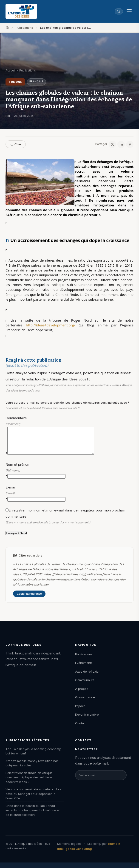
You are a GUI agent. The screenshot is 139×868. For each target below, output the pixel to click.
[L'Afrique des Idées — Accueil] (21, 11)
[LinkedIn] (121, 144)
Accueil (10, 70)
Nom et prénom (69, 476)
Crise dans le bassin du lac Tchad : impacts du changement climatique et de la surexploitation (33, 816)
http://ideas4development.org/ (52, 325)
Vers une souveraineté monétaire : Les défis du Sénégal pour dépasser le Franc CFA (33, 799)
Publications (24, 28)
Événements (84, 668)
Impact (80, 711)
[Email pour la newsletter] (101, 781)
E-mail (69, 499)
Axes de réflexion (88, 677)
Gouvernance (85, 703)
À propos (82, 694)
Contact (81, 729)
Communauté (85, 685)
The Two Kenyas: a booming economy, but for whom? (33, 757)
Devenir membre (87, 720)
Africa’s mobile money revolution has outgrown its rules (32, 769)
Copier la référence (29, 599)
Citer (16, 144)
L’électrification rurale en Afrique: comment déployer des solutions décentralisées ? (29, 783)
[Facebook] (130, 144)
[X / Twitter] (112, 144)
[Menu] (129, 11)
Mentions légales (69, 849)
